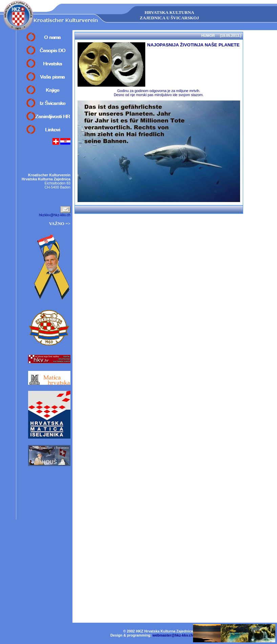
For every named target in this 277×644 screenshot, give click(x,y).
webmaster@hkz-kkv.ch (173, 635)
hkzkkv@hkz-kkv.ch (55, 215)
